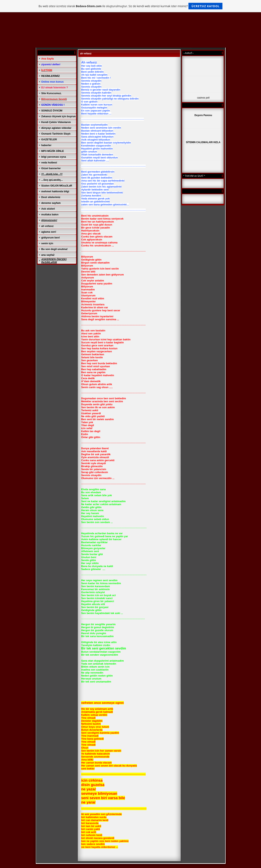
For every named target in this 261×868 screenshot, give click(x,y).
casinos (201, 98)
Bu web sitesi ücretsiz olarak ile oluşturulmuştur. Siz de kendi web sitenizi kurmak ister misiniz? (130, 6)
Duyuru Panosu (203, 115)
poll (208, 98)
